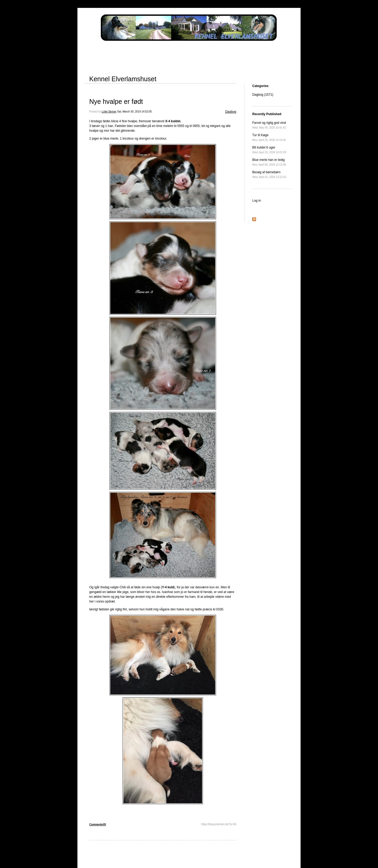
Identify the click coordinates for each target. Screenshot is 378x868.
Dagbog (231, 112)
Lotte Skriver (109, 112)
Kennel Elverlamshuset (123, 79)
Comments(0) (98, 824)
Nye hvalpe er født (116, 101)
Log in (257, 201)
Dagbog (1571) (263, 95)
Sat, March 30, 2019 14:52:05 (134, 112)
